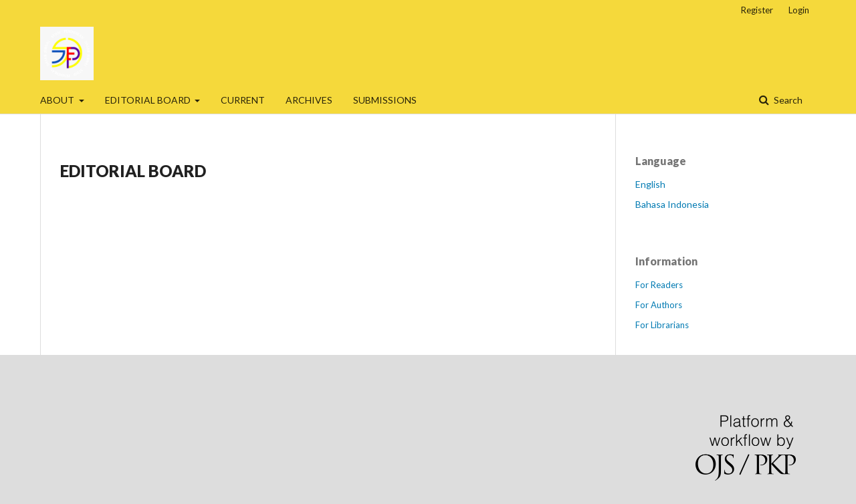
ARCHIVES (309, 100)
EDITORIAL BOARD (149, 100)
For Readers (659, 285)
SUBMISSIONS (385, 100)
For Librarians (662, 325)
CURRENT (243, 100)
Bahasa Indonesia (672, 204)
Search (787, 100)
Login (799, 10)
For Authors (659, 305)
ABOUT (58, 100)
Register (757, 10)
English (650, 184)
